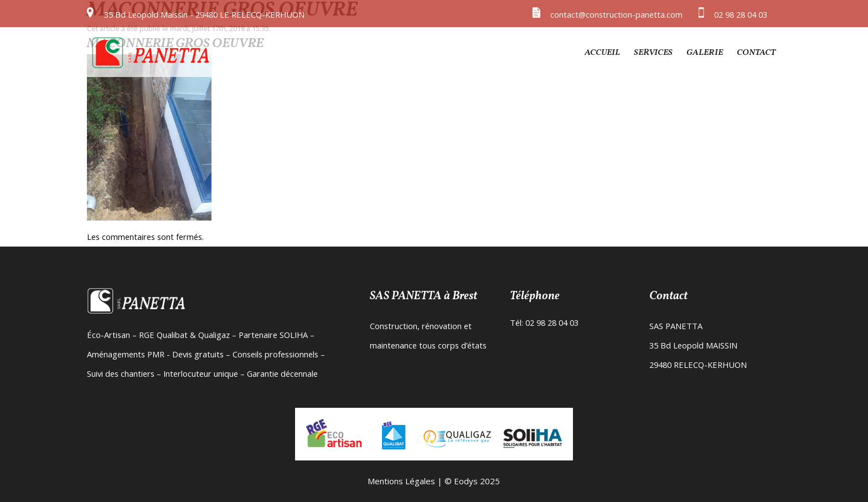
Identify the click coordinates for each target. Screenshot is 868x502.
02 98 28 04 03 (741, 14)
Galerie (705, 53)
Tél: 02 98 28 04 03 (544, 322)
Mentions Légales (401, 481)
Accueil (602, 53)
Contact (756, 53)
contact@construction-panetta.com (616, 14)
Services (653, 53)
